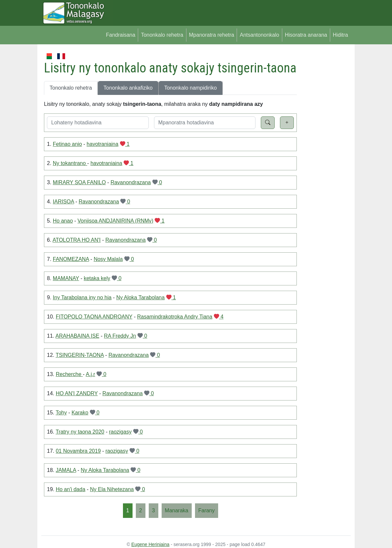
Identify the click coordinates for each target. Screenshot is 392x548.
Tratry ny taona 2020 (80, 432)
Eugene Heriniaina (150, 544)
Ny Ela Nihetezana (112, 489)
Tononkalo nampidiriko (191, 88)
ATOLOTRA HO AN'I (77, 240)
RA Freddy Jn (120, 336)
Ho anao (63, 221)
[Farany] (207, 511)
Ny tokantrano (70, 163)
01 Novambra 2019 (78, 451)
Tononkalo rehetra (162, 35)
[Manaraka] (177, 511)
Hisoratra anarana (306, 35)
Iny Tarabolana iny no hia (82, 297)
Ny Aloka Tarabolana (140, 297)
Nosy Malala (108, 259)
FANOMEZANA (71, 259)
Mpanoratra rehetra (212, 35)
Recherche (69, 374)
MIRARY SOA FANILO (79, 182)
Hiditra (340, 35)
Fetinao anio (67, 144)
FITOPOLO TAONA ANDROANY (94, 317)
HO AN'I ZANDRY (77, 393)
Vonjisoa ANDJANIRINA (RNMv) (116, 221)
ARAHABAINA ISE (78, 336)
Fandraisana (120, 35)
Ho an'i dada (71, 489)
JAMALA (66, 470)
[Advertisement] (324, 151)
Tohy (61, 413)
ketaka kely (97, 278)
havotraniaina (102, 144)
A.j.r (90, 374)
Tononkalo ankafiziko (128, 88)
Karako (80, 413)
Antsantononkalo (259, 35)
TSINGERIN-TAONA (80, 355)
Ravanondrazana (131, 182)
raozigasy (120, 432)
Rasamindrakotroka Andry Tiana (175, 317)
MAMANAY (66, 278)
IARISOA (63, 202)
